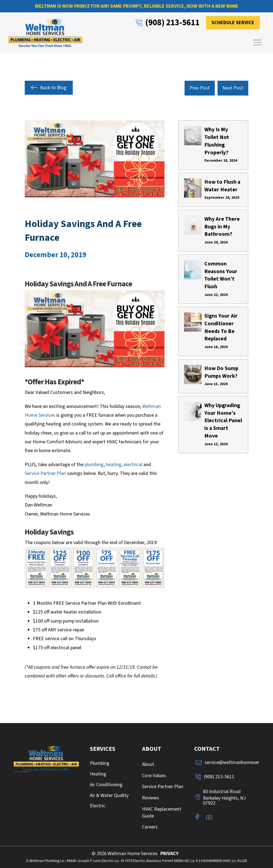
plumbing (94, 465)
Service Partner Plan (45, 473)
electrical (133, 465)
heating (114, 465)
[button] (257, 42)
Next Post (233, 88)
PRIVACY (169, 854)
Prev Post (200, 88)
